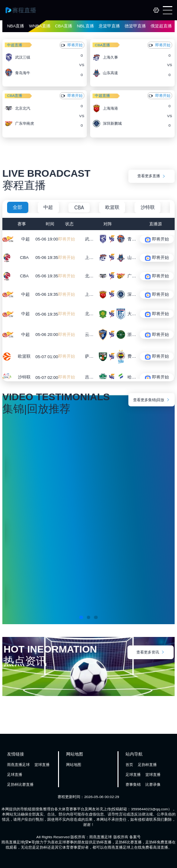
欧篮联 (112, 207)
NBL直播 (85, 26)
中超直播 (15, 45)
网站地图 (74, 765)
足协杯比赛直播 (20, 785)
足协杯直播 (147, 765)
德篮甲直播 (135, 26)
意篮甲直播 (109, 26)
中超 (48, 207)
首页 (129, 765)
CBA (79, 208)
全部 (17, 207)
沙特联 (148, 207)
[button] (81, 617)
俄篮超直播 (161, 26)
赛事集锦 (133, 785)
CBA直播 (64, 26)
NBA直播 (16, 26)
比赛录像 (153, 785)
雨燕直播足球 (18, 765)
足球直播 (15, 775)
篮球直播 (42, 765)
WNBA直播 (40, 26)
